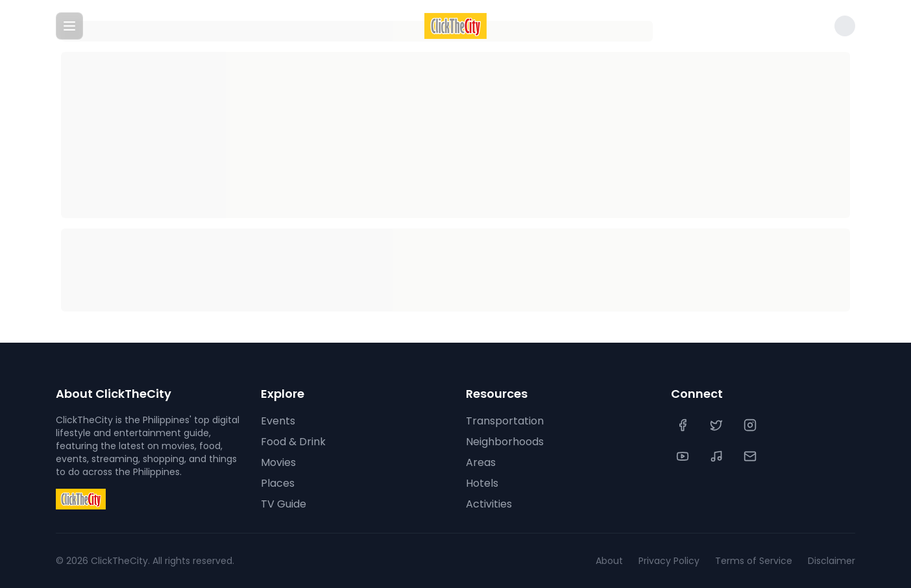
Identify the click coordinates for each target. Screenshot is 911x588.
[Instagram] (751, 425)
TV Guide (284, 504)
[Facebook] (684, 425)
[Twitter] (718, 425)
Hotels (482, 483)
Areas (481, 462)
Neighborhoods (505, 442)
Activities (489, 504)
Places (278, 483)
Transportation (505, 421)
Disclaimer (832, 561)
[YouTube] (684, 456)
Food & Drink (293, 442)
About (609, 561)
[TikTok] (718, 456)
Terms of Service (754, 561)
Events (278, 421)
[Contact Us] (751, 456)
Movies (278, 462)
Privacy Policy (669, 561)
